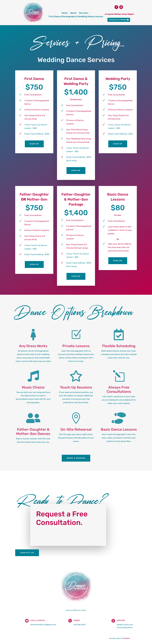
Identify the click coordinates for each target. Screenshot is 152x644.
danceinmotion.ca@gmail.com (46, 623)
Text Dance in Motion (118, 20)
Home (65, 13)
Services (84, 13)
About (73, 13)
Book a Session (76, 458)
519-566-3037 (79, 623)
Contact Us (27, 553)
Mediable (122, 635)
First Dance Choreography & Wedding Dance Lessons (76, 17)
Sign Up (34, 144)
